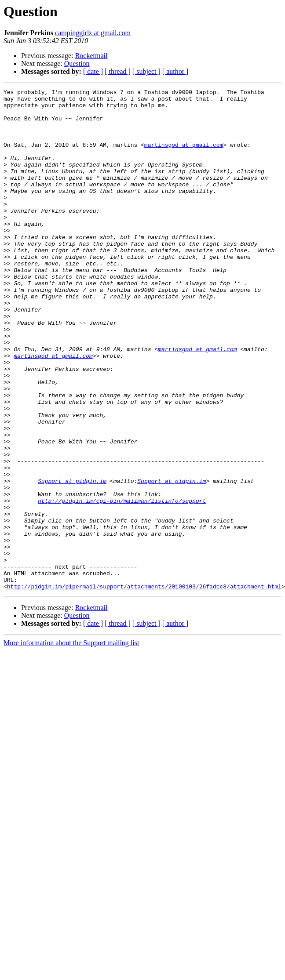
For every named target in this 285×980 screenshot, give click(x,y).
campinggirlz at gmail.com (93, 33)
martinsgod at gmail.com (184, 156)
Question (77, 64)
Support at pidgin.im (72, 560)
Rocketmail (91, 56)
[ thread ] (118, 71)
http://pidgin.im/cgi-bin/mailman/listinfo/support (122, 584)
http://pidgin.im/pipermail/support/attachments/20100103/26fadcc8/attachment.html (144, 686)
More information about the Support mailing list (71, 743)
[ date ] (93, 71)
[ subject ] (146, 71)
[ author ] (175, 71)
